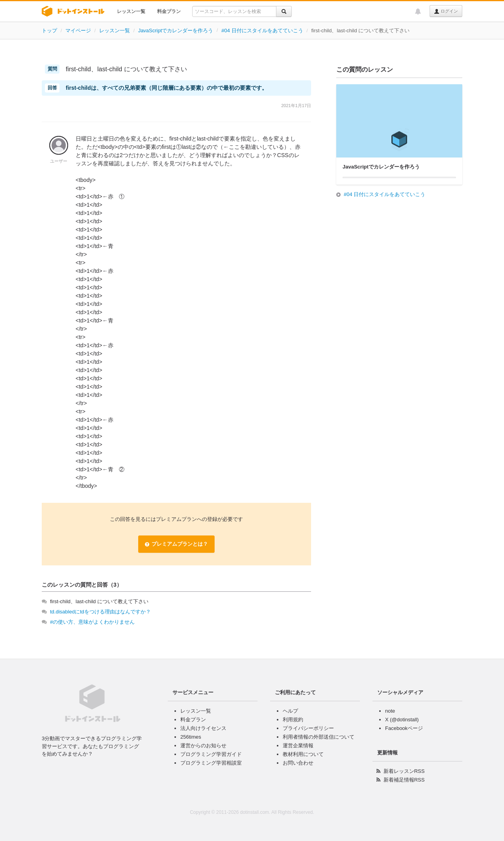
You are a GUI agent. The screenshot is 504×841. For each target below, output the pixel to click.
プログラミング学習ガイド (211, 754)
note (390, 711)
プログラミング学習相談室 (211, 763)
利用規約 (293, 720)
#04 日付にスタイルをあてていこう (262, 31)
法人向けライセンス (203, 728)
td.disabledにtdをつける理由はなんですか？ (100, 612)
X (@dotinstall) (402, 720)
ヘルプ (290, 711)
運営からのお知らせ (203, 746)
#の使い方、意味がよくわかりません (92, 622)
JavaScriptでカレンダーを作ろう (176, 31)
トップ (49, 31)
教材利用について (303, 754)
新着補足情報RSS (404, 780)
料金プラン (169, 11)
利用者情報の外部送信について (319, 737)
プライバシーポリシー (308, 728)
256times (191, 737)
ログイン (446, 11)
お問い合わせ (298, 763)
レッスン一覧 (131, 11)
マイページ (78, 31)
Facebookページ (404, 728)
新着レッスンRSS (404, 771)
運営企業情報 (298, 746)
